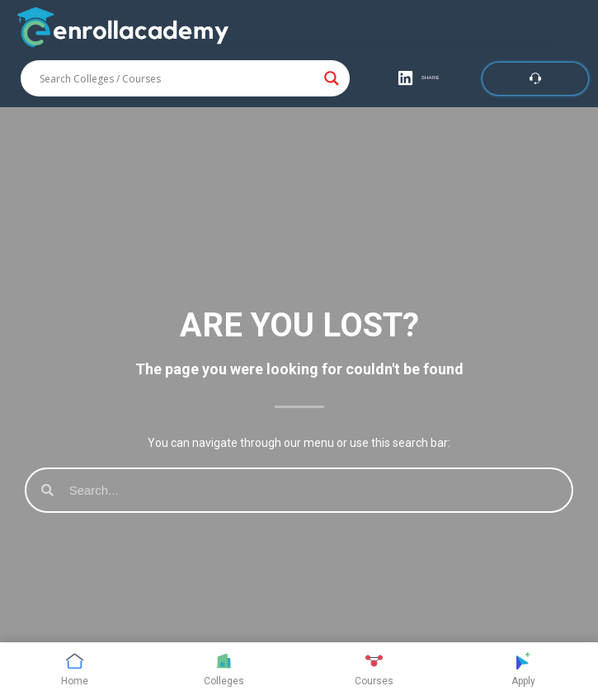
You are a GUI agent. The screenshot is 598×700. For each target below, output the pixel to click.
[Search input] (178, 78)
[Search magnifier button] (332, 78)
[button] (419, 78)
